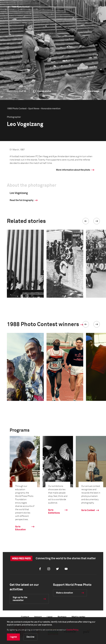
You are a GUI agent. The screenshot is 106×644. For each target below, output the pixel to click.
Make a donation (64, 593)
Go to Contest (88, 510)
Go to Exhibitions (54, 511)
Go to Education (20, 528)
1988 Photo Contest (21, 7)
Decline (30, 637)
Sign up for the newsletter (20, 599)
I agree (13, 637)
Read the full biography (22, 200)
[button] (86, 221)
